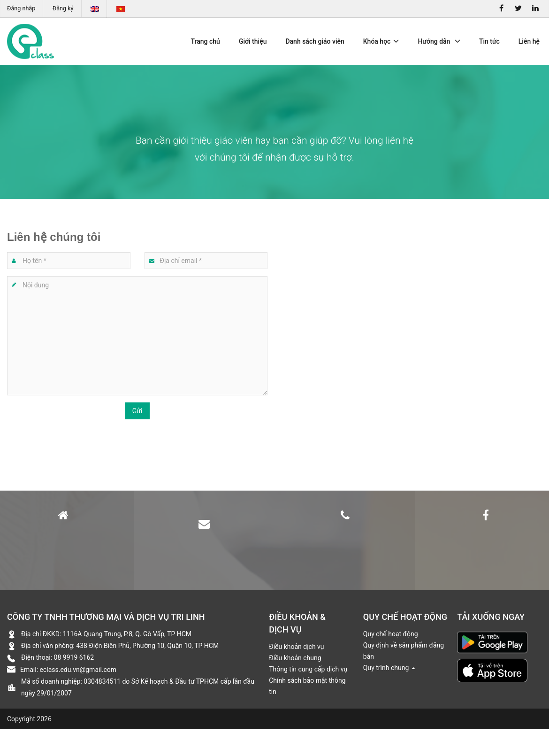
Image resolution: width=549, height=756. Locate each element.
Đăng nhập (21, 8)
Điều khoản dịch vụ (296, 647)
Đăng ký (63, 8)
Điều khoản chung (295, 658)
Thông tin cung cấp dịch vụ (308, 669)
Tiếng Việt (121, 9)
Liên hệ (529, 41)
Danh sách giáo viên (315, 41)
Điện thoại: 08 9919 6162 (57, 657)
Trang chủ (206, 41)
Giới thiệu (253, 41)
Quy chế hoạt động (391, 634)
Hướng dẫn (439, 41)
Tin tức (489, 41)
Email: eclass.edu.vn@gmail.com (68, 670)
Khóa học (381, 41)
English (95, 9)
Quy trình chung (389, 668)
